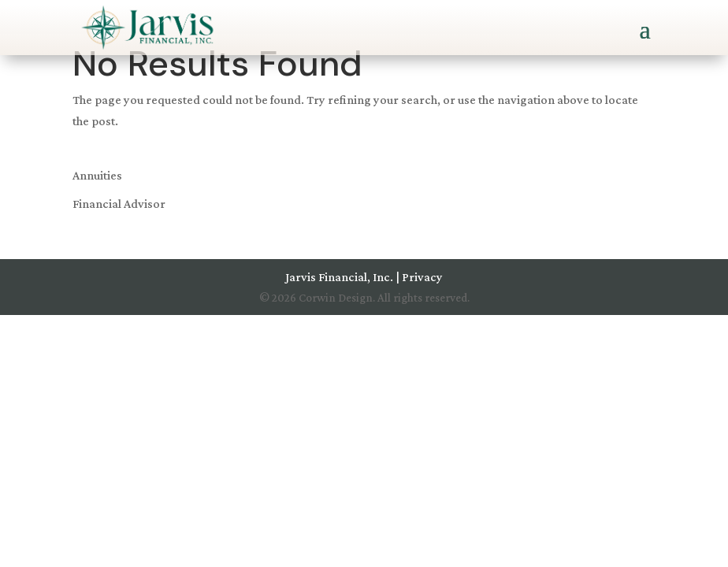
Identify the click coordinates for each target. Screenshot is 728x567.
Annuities (97, 175)
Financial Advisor (119, 204)
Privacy (422, 277)
